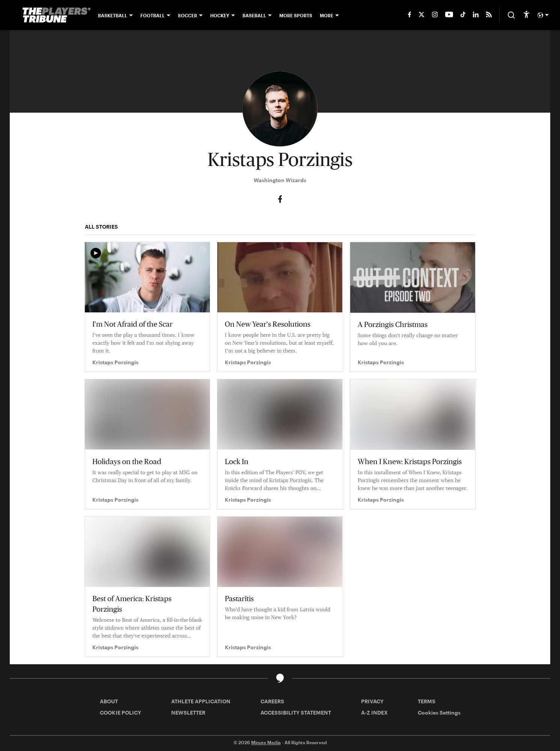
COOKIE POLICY (120, 713)
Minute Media (266, 742)
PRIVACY (372, 701)
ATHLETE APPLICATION (201, 701)
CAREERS (272, 701)
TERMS (427, 701)
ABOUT (109, 701)
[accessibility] (526, 15)
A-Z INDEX (374, 713)
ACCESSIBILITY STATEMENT (296, 713)
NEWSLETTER (188, 713)
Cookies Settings (439, 713)
